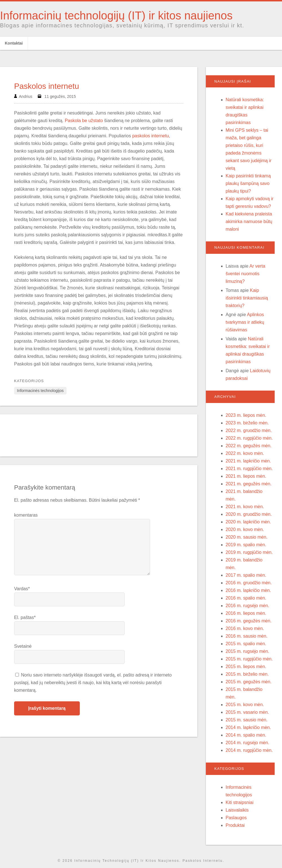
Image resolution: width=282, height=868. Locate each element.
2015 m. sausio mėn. (247, 720)
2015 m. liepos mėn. (246, 667)
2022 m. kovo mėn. (245, 453)
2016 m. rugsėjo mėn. (247, 606)
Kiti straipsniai (240, 802)
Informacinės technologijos (40, 391)
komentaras (26, 515)
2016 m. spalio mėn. (246, 598)
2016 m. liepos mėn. (246, 613)
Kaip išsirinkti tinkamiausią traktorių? (247, 298)
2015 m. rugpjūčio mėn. (249, 659)
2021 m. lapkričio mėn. (248, 461)
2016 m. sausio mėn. (247, 636)
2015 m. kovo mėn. (245, 705)
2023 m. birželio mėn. (247, 423)
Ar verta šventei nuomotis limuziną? (245, 274)
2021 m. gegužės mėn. (249, 484)
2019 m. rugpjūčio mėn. (249, 552)
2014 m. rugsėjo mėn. (247, 743)
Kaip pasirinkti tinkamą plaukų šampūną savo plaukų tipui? (248, 183)
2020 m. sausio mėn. (247, 537)
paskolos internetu (151, 136)
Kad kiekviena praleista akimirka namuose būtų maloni (249, 222)
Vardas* (22, 589)
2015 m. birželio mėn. (247, 674)
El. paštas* (25, 617)
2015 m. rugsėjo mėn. (247, 651)
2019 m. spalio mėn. (246, 545)
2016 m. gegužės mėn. (249, 621)
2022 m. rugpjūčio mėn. (249, 438)
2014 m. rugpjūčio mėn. (249, 750)
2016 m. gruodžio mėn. (249, 583)
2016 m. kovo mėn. (245, 628)
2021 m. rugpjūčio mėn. (249, 469)
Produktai (235, 825)
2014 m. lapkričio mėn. (248, 727)
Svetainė (23, 646)
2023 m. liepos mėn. (246, 415)
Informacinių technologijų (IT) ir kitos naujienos (116, 16)
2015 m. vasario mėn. (247, 712)
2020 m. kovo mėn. (245, 529)
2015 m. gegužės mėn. (249, 682)
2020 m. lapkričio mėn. (248, 522)
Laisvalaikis (237, 810)
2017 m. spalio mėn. (246, 575)
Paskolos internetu (47, 86)
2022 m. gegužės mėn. (249, 446)
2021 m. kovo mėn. (245, 507)
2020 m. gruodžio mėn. (249, 514)
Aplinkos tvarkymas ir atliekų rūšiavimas (245, 322)
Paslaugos (236, 818)
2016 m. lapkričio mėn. (248, 590)
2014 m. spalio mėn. (246, 735)
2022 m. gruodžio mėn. (249, 430)
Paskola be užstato (84, 121)
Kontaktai (14, 43)
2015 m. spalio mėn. (246, 644)
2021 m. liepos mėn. (246, 476)
